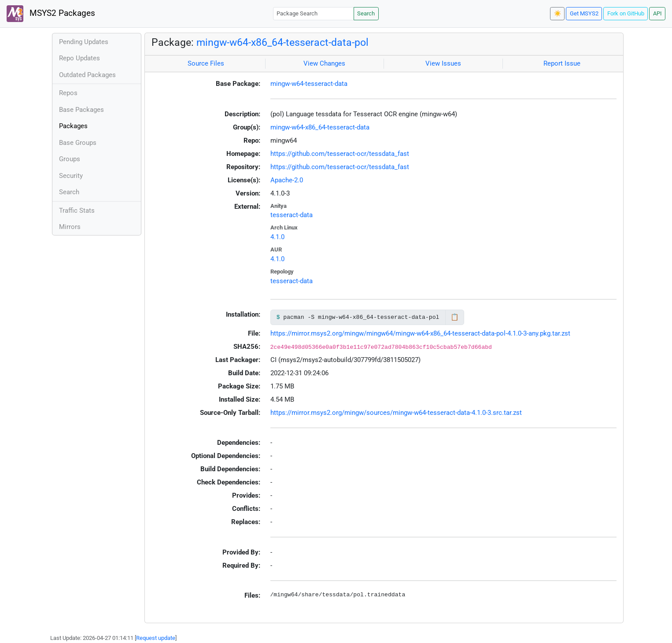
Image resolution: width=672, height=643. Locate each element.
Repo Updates (79, 58)
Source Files (206, 63)
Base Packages (81, 110)
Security (71, 176)
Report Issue (562, 63)
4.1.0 (277, 237)
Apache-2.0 (287, 180)
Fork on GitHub (626, 13)
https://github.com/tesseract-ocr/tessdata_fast (340, 154)
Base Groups (78, 143)
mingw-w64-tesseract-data (309, 84)
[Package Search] (314, 13)
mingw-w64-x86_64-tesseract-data (320, 127)
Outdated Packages (87, 75)
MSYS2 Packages (51, 14)
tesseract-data (292, 215)
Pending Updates (84, 42)
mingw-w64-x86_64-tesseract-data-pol (282, 42)
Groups (70, 159)
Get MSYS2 (584, 13)
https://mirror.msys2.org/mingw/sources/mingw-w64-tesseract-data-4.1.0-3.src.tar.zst (396, 413)
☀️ (558, 13)
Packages (73, 126)
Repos (68, 93)
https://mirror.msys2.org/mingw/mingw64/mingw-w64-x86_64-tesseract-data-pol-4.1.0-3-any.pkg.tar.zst (420, 333)
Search (366, 13)
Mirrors (70, 227)
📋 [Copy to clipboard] (455, 317)
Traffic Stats (77, 211)
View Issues (443, 63)
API (657, 13)
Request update (156, 638)
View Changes (324, 63)
